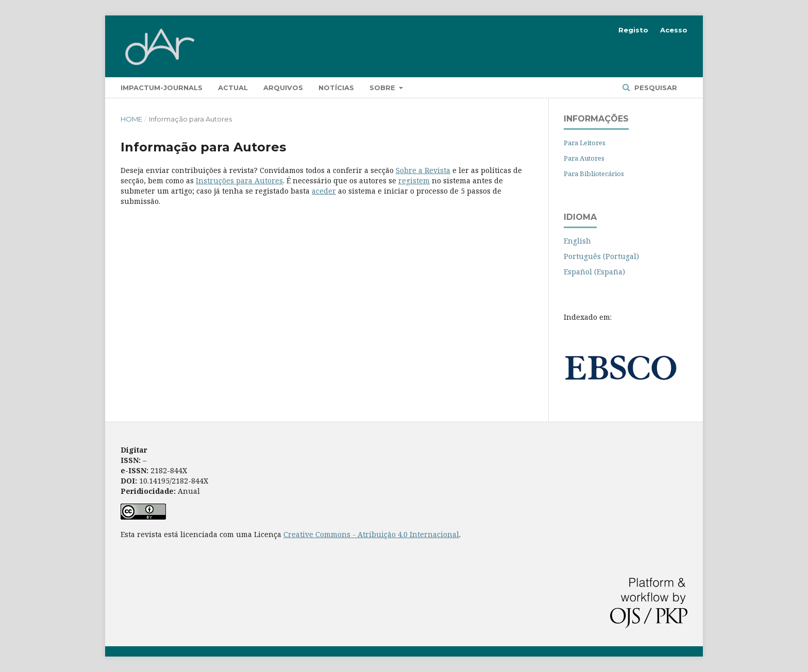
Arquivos (283, 88)
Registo (633, 30)
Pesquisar (655, 88)
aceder (324, 191)
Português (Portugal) (601, 256)
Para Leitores (585, 143)
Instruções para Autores (239, 180)
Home (131, 119)
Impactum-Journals (162, 88)
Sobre (383, 88)
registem (414, 180)
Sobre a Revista (423, 170)
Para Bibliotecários (594, 174)
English (577, 241)
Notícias (336, 88)
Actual (233, 88)
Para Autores (584, 158)
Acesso (674, 30)
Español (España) (594, 272)
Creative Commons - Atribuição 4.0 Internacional (371, 534)
